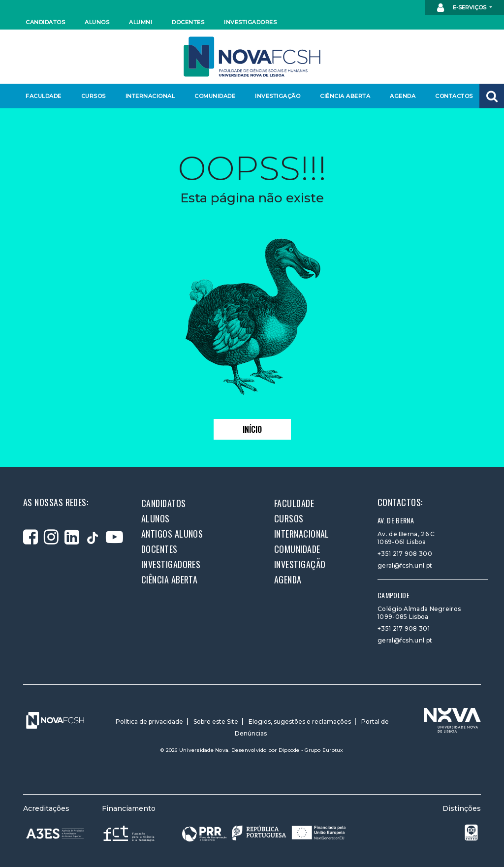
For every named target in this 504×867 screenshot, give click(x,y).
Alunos (97, 22)
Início (252, 429)
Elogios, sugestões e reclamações (300, 722)
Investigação (278, 96)
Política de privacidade (149, 722)
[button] (492, 96)
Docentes (188, 22)
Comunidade (215, 96)
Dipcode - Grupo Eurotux (311, 750)
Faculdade (44, 96)
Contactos (454, 96)
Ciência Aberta (345, 96)
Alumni (141, 22)
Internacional (150, 96)
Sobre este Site (216, 722)
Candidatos (45, 22)
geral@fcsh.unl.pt (405, 565)
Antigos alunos (172, 534)
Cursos (94, 96)
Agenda (403, 96)
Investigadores (250, 22)
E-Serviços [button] (462, 8)
